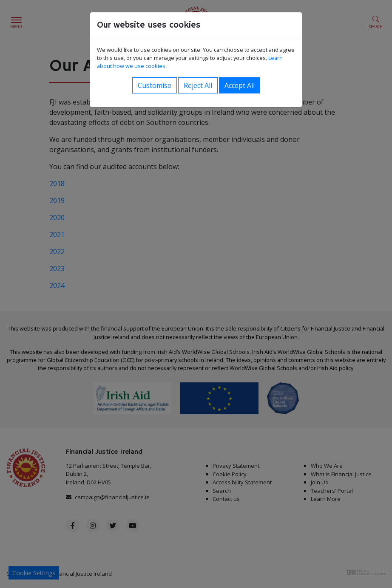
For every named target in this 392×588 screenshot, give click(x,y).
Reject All (198, 85)
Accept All (240, 85)
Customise (155, 85)
